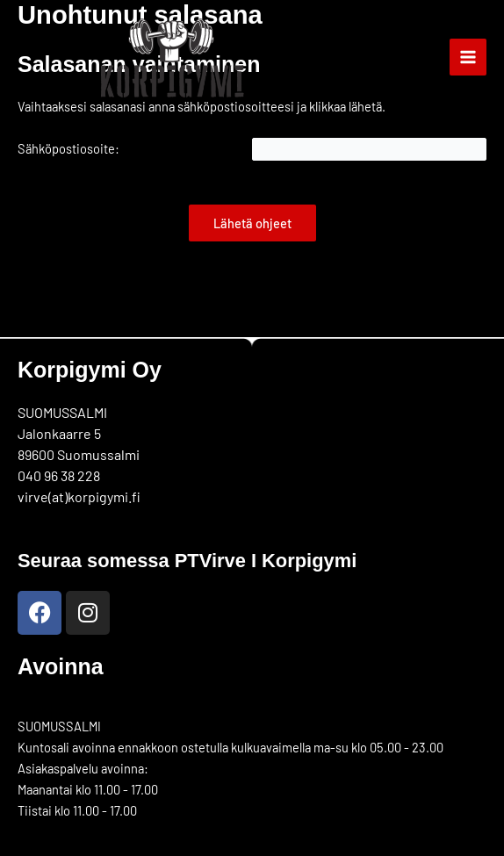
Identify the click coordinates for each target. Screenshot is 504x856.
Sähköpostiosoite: (68, 148)
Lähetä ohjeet (252, 223)
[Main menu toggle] (468, 57)
